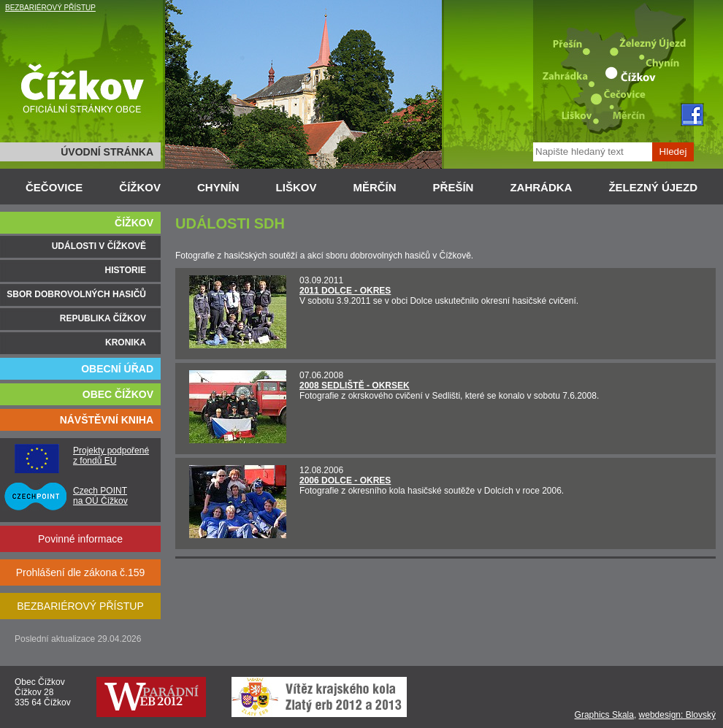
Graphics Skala (604, 715)
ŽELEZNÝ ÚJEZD (653, 187)
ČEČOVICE (54, 187)
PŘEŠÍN (454, 187)
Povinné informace (80, 539)
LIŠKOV (297, 187)
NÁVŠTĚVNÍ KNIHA (107, 420)
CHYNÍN (218, 187)
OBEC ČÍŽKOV (118, 394)
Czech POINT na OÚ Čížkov (100, 496)
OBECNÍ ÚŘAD (117, 369)
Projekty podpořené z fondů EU (111, 456)
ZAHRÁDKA (541, 187)
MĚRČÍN (374, 187)
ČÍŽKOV (140, 187)
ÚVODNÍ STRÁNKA (107, 152)
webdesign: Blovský (677, 715)
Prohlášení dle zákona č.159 (81, 572)
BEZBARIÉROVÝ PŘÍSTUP (50, 8)
